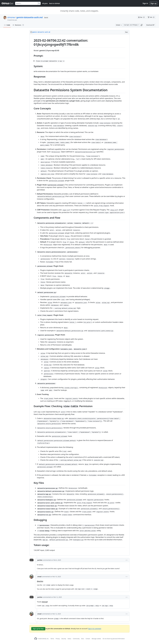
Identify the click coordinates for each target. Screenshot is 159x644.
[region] (79, 295)
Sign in (145, 3)
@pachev (40, 581)
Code (7, 25)
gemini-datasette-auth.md (29, 17)
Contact (88, 639)
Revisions (18, 25)
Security (64, 639)
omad (39, 577)
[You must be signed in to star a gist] (142, 17)
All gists (45, 3)
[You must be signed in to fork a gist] (151, 17)
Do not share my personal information (114, 639)
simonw (11, 17)
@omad (45, 602)
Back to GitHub (54, 3)
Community (76, 639)
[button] (142, 25)
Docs (83, 639)
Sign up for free (38, 629)
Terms (52, 639)
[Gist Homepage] (8, 3)
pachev (40, 560)
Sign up (153, 3)
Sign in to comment (95, 629)
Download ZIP (150, 25)
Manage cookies (96, 639)
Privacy (58, 639)
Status (69, 639)
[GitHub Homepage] (36, 639)
